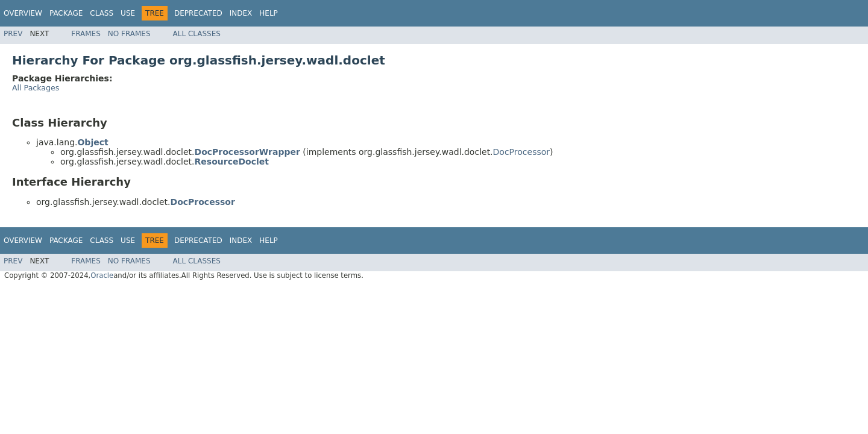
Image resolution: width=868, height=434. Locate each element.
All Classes (197, 34)
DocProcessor (521, 152)
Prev (13, 34)
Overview (23, 13)
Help (269, 13)
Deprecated (198, 13)
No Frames (129, 34)
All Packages (36, 88)
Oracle (102, 275)
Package (66, 13)
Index (241, 13)
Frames (86, 34)
